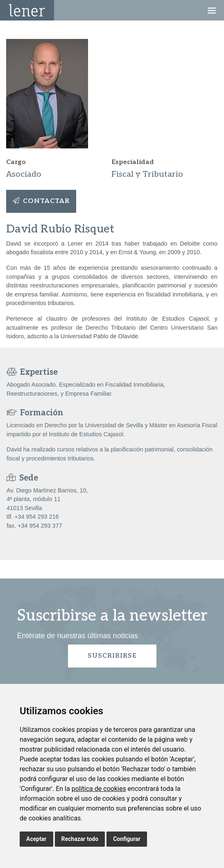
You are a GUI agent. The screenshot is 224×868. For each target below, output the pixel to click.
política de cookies (99, 789)
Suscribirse (112, 656)
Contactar (41, 201)
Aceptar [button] (36, 839)
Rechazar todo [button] (80, 839)
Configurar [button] (127, 839)
